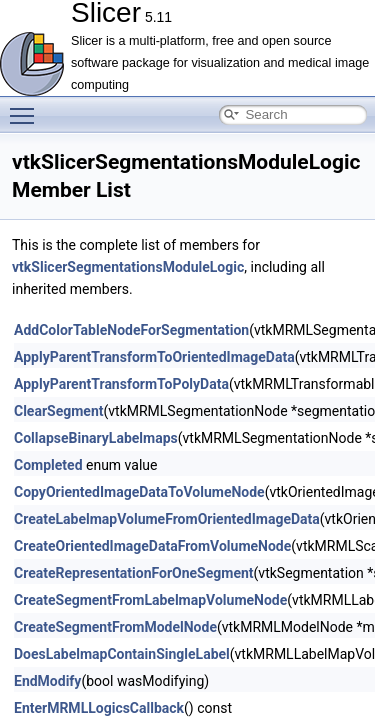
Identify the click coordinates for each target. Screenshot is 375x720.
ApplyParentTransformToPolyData (121, 384)
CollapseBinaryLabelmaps (96, 438)
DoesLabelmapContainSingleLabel (122, 654)
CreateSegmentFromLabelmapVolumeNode (150, 600)
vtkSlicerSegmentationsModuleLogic (128, 267)
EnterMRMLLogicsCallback (99, 708)
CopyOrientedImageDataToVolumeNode (139, 492)
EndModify (47, 681)
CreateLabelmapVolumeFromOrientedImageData (167, 519)
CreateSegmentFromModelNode (115, 627)
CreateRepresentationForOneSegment (134, 573)
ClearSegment (59, 411)
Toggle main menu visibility (27, 107)
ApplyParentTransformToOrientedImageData (154, 357)
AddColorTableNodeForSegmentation (131, 330)
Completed (48, 465)
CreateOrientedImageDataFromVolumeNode (152, 546)
